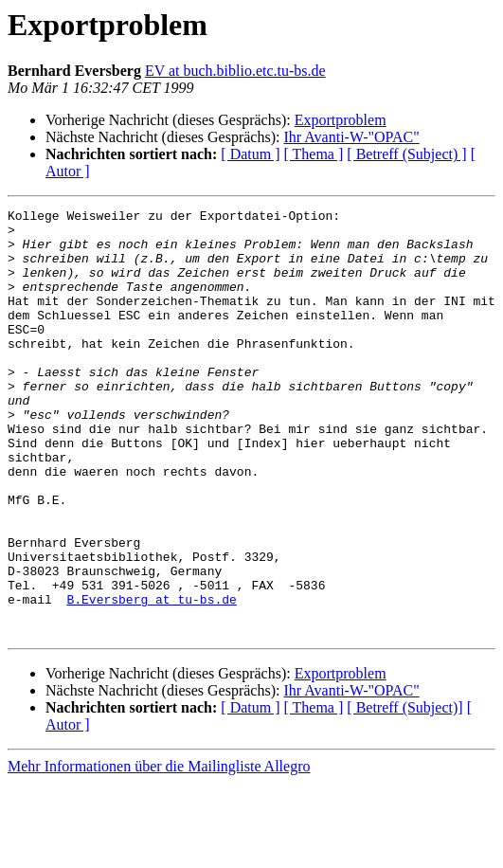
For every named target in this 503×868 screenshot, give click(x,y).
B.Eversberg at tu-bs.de (151, 678)
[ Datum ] (250, 154)
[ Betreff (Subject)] (404, 793)
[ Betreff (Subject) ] (406, 154)
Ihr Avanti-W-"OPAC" (351, 137)
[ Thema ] (314, 154)
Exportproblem (341, 120)
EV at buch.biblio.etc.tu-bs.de (235, 71)
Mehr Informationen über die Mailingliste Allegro (159, 851)
